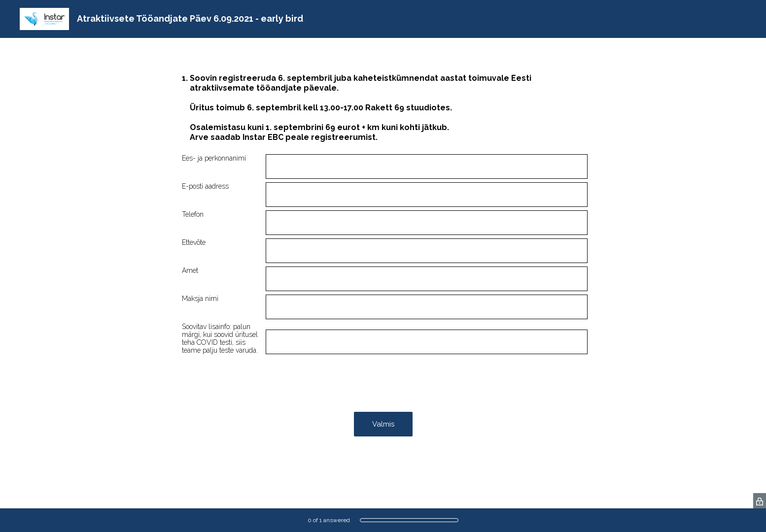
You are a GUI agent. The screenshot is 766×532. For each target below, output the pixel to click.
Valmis (383, 424)
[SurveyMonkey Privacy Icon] (760, 501)
